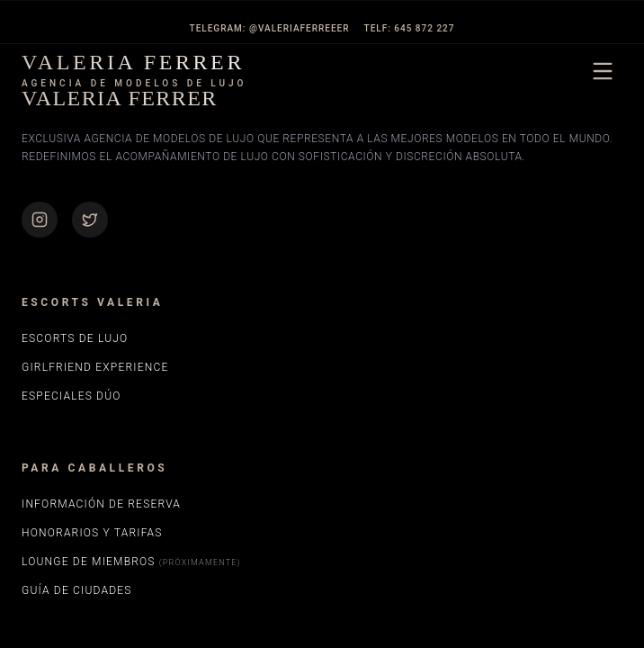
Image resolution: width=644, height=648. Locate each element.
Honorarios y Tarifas (92, 533)
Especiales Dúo (72, 396)
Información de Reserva (101, 504)
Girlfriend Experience (95, 367)
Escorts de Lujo (75, 338)
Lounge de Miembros (131, 562)
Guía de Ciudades (77, 590)
